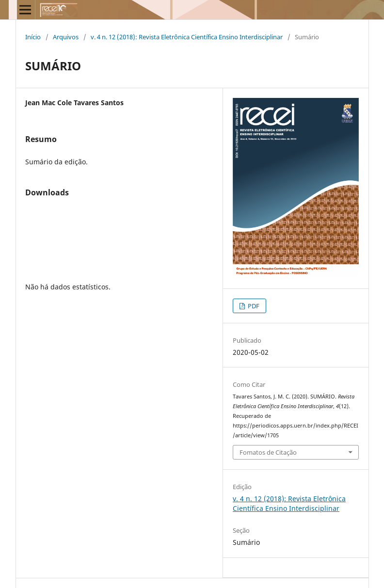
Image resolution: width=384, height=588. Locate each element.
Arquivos (66, 37)
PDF (253, 306)
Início (33, 37)
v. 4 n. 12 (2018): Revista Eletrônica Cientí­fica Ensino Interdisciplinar (187, 37)
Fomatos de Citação (268, 452)
